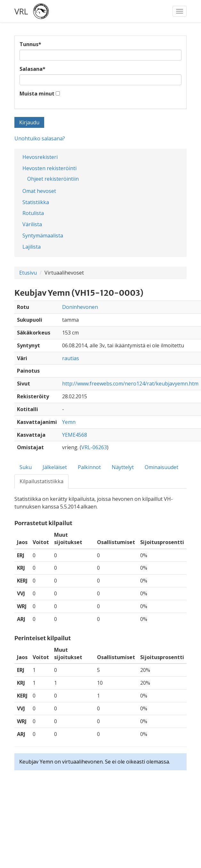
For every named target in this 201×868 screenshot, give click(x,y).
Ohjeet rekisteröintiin (53, 179)
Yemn (69, 422)
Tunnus (30, 44)
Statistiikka (36, 202)
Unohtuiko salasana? (40, 138)
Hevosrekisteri (40, 157)
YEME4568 (75, 435)
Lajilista (32, 247)
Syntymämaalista (43, 236)
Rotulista (33, 213)
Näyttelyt (123, 467)
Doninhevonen (80, 307)
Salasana (32, 69)
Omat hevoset (39, 191)
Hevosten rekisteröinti (49, 168)
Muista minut (37, 94)
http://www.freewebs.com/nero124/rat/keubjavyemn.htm (130, 384)
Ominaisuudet (161, 467)
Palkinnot (89, 467)
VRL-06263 (94, 447)
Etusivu (28, 273)
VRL (21, 11)
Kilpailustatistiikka (41, 481)
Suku (26, 467)
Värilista (32, 224)
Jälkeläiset (55, 467)
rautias (71, 358)
